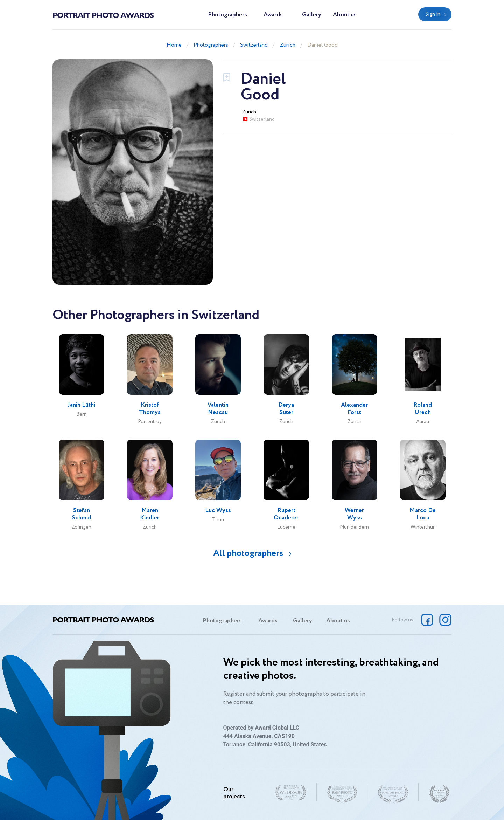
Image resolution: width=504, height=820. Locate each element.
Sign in (433, 14)
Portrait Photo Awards (103, 15)
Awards (273, 15)
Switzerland (254, 45)
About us (345, 15)
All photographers (248, 553)
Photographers (227, 15)
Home (174, 45)
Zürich (288, 45)
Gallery (312, 15)
